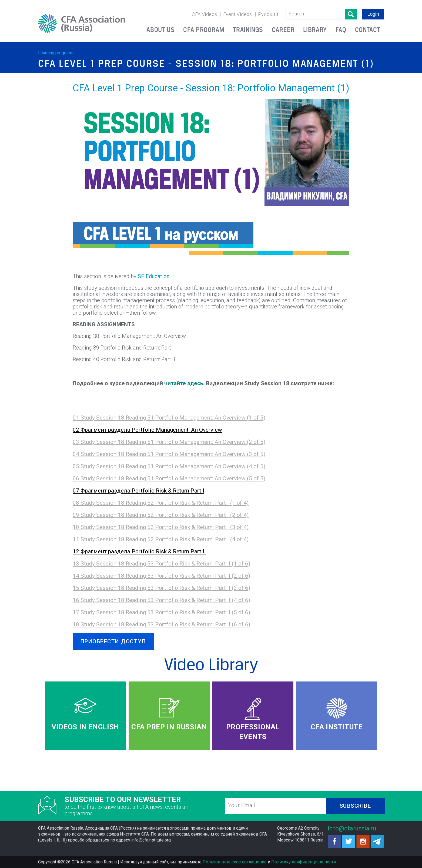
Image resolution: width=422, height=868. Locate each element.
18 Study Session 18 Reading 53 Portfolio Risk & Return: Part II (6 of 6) (161, 624)
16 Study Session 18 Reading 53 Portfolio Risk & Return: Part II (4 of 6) (161, 600)
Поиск (351, 14)
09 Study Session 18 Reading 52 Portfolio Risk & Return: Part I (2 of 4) (161, 515)
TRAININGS (248, 30)
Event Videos (238, 14)
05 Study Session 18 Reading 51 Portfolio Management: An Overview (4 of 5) (169, 466)
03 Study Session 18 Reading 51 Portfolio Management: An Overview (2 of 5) (169, 442)
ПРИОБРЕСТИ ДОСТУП (113, 641)
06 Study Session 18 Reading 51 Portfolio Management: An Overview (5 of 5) (169, 478)
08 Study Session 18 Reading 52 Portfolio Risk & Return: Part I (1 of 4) (161, 503)
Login (373, 14)
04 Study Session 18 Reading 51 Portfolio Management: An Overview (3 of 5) (169, 454)
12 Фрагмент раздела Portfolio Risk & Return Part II (139, 551)
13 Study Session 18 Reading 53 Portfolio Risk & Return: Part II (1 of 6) (161, 564)
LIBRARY (315, 30)
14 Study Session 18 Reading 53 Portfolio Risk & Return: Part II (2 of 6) (161, 576)
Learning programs (56, 53)
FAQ (341, 30)
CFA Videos (205, 14)
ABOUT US (160, 30)
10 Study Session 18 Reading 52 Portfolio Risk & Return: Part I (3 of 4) (161, 527)
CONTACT (368, 30)
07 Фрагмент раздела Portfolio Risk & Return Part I (138, 491)
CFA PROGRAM (204, 30)
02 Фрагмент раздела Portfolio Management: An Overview (147, 430)
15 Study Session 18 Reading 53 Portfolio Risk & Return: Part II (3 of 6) (161, 588)
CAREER (283, 30)
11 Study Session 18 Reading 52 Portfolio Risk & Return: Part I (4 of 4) (161, 539)
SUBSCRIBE (355, 806)
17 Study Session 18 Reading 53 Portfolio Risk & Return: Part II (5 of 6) (161, 612)
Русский (268, 14)
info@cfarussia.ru (352, 828)
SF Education (154, 276)
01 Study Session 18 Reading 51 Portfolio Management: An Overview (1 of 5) (169, 418)
